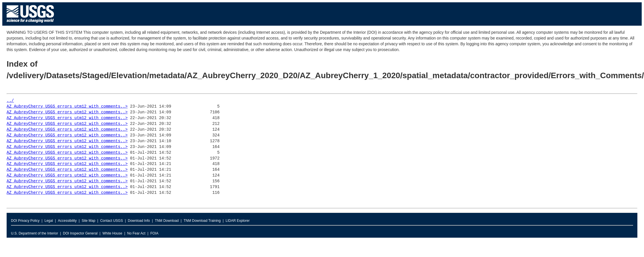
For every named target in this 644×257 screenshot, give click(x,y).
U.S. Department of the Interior (34, 233)
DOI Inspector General (80, 233)
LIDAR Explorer (237, 221)
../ (10, 101)
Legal (49, 221)
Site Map (88, 221)
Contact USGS (112, 221)
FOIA (154, 233)
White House (112, 233)
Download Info (139, 221)
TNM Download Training (202, 221)
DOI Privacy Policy (25, 221)
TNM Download (167, 221)
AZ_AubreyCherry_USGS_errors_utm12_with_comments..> (67, 107)
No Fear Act (136, 233)
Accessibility (67, 221)
